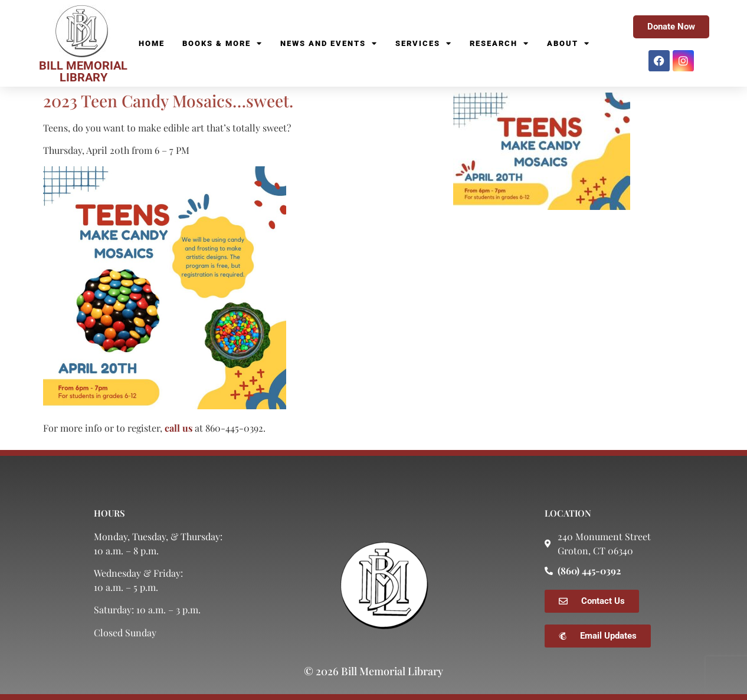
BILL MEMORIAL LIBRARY (83, 71)
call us (178, 428)
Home (152, 43)
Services (424, 44)
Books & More (222, 44)
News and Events (329, 44)
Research (499, 44)
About (569, 44)
